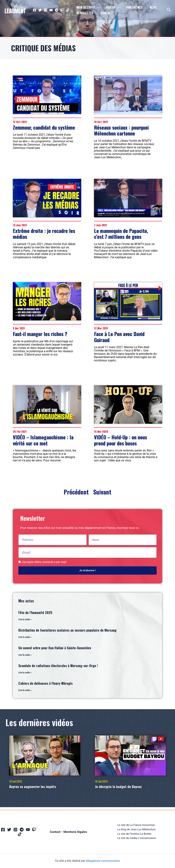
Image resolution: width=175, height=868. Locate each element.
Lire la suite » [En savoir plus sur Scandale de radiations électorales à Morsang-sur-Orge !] (25, 673)
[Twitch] (62, 10)
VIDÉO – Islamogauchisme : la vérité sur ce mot (43, 440)
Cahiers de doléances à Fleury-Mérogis (45, 684)
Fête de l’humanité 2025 (35, 613)
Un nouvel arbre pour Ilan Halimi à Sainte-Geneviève (55, 648)
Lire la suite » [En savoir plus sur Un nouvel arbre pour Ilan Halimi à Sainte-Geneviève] (25, 656)
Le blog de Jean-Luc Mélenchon (137, 829)
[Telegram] (57, 10)
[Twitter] (40, 10)
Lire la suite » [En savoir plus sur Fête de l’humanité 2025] (25, 620)
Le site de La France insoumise (136, 824)
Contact (55, 829)
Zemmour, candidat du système (44, 127)
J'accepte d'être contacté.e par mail (44, 562)
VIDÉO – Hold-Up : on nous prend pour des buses (121, 440)
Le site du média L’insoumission (137, 838)
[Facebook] (35, 10)
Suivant (102, 492)
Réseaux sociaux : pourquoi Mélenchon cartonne (121, 130)
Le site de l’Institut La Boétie (134, 833)
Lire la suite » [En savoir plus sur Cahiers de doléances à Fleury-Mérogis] (25, 691)
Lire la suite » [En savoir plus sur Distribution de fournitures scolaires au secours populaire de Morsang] (25, 638)
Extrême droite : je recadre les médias (44, 234)
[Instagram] (46, 10)
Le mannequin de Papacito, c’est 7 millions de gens (121, 234)
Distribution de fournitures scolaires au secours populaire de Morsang (67, 631)
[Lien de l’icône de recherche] (169, 10)
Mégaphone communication (103, 861)
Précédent (77, 492)
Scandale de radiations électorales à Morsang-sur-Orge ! (58, 666)
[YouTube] (51, 10)
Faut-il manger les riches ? (40, 334)
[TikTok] (68, 10)
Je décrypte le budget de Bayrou (123, 787)
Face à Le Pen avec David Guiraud (119, 337)
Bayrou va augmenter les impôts (38, 787)
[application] (96, 7)
